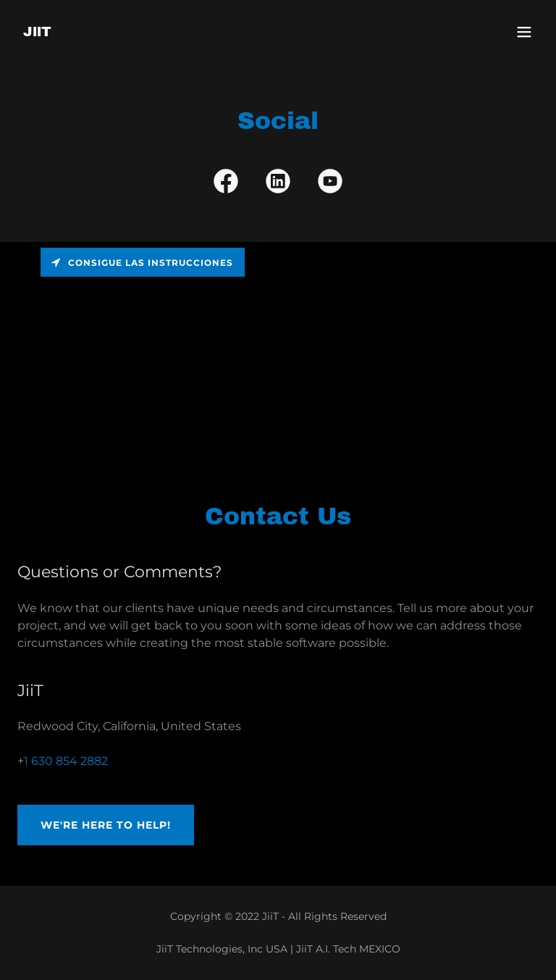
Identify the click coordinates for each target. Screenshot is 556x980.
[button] (524, 32)
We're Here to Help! (106, 825)
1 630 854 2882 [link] (66, 761)
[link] (37, 32)
